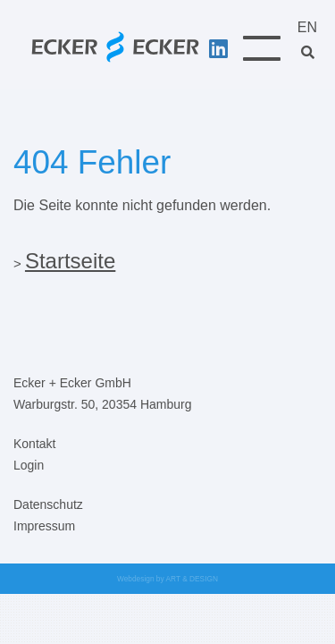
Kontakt (34, 444)
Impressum (44, 526)
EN (307, 27)
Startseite (70, 261)
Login (29, 465)
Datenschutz (48, 504)
